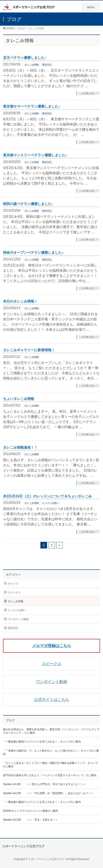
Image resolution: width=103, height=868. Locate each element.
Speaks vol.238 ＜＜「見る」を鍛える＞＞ (30, 820)
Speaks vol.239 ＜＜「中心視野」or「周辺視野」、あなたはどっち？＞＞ (48, 793)
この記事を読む (87, 93)
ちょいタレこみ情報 (19, 399)
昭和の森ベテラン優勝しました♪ (28, 204)
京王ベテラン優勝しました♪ (25, 58)
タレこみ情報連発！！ (20, 447)
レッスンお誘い (50, 503)
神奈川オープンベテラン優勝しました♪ (33, 253)
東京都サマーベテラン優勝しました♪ (32, 106)
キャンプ (13, 584)
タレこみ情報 (32, 65)
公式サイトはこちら (52, 700)
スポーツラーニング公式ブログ (46, 859)
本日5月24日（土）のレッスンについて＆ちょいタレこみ (47, 496)
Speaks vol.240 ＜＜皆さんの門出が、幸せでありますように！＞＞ (45, 784)
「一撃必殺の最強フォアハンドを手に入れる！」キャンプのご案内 (42, 742)
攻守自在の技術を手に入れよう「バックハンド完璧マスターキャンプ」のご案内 (50, 775)
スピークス (14, 592)
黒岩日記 (47, 65)
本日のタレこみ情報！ (20, 301)
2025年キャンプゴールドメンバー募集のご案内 (31, 811)
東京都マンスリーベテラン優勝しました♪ (35, 155)
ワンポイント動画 (18, 619)
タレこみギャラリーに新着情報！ (29, 350)
